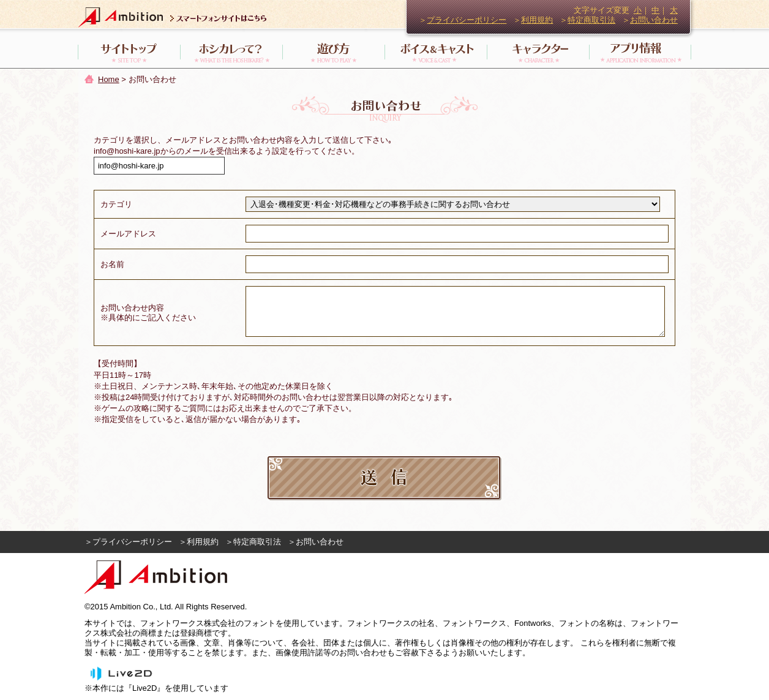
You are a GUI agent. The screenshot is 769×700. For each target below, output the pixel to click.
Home (109, 79)
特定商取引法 (591, 20)
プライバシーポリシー (467, 20)
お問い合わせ (654, 20)
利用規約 (537, 20)
